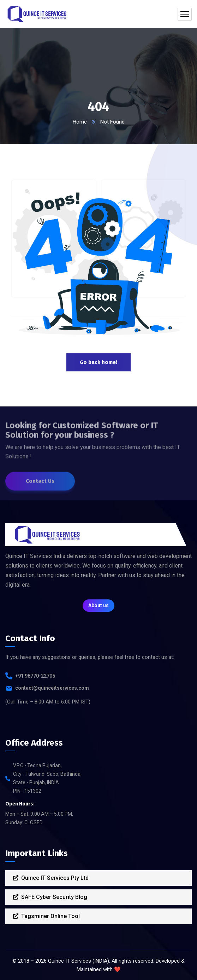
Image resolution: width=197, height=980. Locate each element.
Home (80, 122)
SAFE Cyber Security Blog (50, 897)
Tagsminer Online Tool (46, 916)
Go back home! (98, 362)
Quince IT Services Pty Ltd (51, 878)
